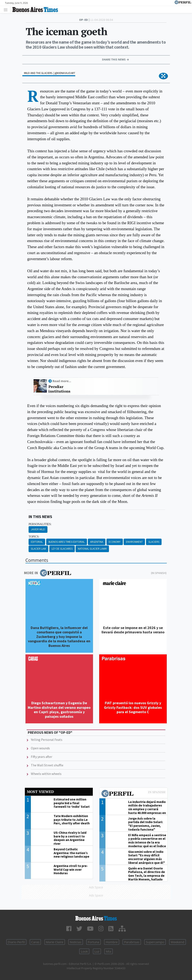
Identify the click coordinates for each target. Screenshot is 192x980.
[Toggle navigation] (7, 9)
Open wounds (40, 748)
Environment (134, 542)
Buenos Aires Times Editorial (67, 542)
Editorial (37, 542)
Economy (115, 542)
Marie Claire (55, 942)
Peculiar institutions (59, 389)
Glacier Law (38, 549)
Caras (35, 942)
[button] (163, 76)
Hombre (112, 942)
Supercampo (155, 942)
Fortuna (94, 942)
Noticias (76, 942)
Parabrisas (132, 942)
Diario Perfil (16, 942)
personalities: (40, 524)
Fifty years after (42, 757)
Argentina (97, 542)
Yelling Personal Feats (47, 740)
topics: (34, 537)
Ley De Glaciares (62, 549)
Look (84, 951)
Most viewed (40, 792)
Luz (97, 951)
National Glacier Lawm (92, 549)
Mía (109, 951)
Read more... (62, 381)
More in (48, 573)
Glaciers (154, 542)
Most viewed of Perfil (133, 794)
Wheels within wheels (46, 774)
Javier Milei (38, 529)
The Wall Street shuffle (47, 765)
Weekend (177, 942)
